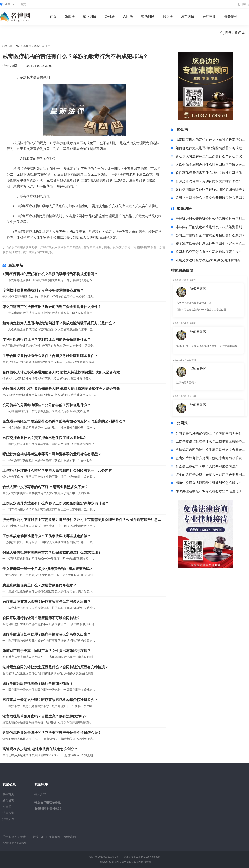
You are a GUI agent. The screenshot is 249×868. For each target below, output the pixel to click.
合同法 (128, 16)
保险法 (168, 16)
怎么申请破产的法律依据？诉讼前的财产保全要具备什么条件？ (52, 307)
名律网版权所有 (142, 862)
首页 (23, 4)
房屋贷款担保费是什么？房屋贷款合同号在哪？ (40, 585)
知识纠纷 (90, 16)
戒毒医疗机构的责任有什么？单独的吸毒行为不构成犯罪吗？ (50, 274)
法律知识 (8, 819)
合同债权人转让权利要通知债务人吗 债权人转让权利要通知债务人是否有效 (61, 372)
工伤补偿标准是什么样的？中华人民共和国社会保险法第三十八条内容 (57, 471)
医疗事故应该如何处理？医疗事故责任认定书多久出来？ (47, 634)
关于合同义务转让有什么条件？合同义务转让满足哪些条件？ (50, 356)
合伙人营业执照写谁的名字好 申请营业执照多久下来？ (45, 487)
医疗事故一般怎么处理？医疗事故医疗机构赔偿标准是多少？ (50, 700)
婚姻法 (70, 16)
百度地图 (54, 837)
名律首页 (8, 794)
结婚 (36, 46)
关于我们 (23, 837)
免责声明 (70, 837)
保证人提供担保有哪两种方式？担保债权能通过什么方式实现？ (52, 553)
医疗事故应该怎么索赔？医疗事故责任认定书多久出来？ (47, 602)
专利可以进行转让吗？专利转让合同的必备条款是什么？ (47, 340)
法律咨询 (8, 813)
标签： (60, 252)
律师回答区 (198, 289)
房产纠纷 (188, 16)
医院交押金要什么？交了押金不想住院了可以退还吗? (44, 438)
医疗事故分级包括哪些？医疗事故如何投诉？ (38, 684)
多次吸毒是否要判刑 (78, 252)
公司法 (110, 16)
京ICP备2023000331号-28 (103, 857)
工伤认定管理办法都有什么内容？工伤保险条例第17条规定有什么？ (56, 503)
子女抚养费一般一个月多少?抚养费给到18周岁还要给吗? (47, 569)
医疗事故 (209, 16)
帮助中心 (39, 837)
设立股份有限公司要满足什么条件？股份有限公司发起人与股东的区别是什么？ (64, 421)
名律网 (21, 843)
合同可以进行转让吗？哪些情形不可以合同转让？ (41, 618)
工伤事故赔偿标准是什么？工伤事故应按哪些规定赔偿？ (47, 536)
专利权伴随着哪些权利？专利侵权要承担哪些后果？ (43, 290)
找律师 (7, 807)
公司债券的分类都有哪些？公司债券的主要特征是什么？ (47, 405)
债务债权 (231, 16)
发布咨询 (8, 800)
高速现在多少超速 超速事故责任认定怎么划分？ (40, 749)
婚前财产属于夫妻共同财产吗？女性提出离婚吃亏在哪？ (47, 651)
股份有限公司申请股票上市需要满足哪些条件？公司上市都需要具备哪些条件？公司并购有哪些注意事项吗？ (82, 520)
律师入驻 (40, 794)
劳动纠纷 (148, 16)
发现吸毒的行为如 (104, 252)
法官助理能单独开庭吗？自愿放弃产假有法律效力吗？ (45, 716)
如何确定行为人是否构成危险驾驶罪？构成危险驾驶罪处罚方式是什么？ (59, 323)
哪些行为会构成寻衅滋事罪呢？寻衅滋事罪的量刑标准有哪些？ (52, 454)
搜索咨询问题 (232, 33)
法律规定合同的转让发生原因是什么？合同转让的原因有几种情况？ (55, 667)
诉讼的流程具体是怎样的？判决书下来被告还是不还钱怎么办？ (52, 733)
